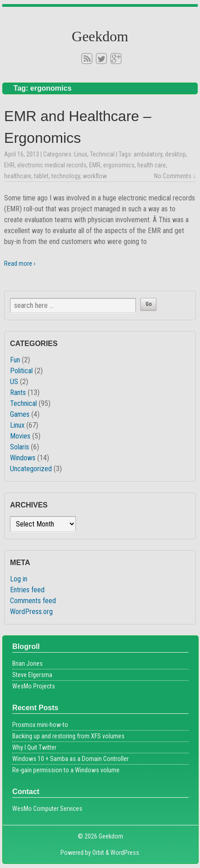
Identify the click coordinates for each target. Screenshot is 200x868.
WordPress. (125, 853)
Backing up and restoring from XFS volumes (68, 736)
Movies (20, 436)
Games (20, 414)
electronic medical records (52, 165)
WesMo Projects (34, 686)
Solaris (20, 447)
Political (21, 371)
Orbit (98, 853)
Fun (15, 360)
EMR (95, 165)
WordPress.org (31, 612)
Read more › (20, 263)
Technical (102, 154)
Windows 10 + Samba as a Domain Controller (70, 759)
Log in (19, 579)
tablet (41, 176)
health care (152, 165)
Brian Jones (27, 663)
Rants (18, 393)
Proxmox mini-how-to (40, 725)
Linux (81, 154)
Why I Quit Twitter (34, 747)
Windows (23, 458)
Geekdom (100, 36)
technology (66, 176)
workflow (95, 176)
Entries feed (27, 590)
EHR (9, 165)
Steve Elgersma (32, 675)
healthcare (18, 176)
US (14, 382)
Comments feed (33, 601)
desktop (175, 154)
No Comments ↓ (175, 176)
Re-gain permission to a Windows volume (66, 770)
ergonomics (119, 165)
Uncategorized (31, 469)
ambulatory (148, 154)
